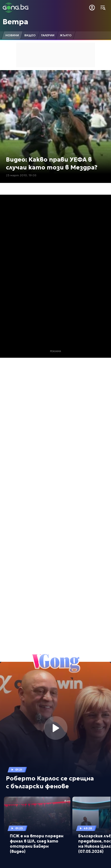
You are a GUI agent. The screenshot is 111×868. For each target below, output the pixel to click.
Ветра (16, 22)
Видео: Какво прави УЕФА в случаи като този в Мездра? (52, 163)
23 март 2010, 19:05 (21, 175)
